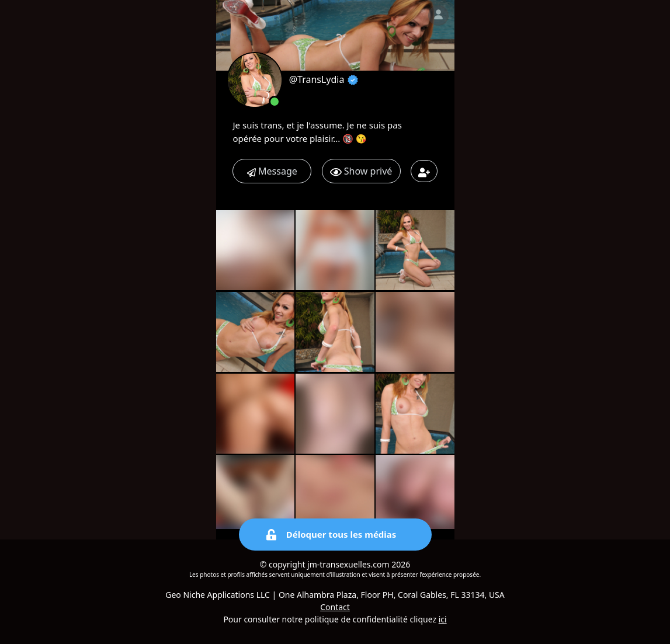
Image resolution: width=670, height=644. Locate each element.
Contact (335, 607)
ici (443, 619)
